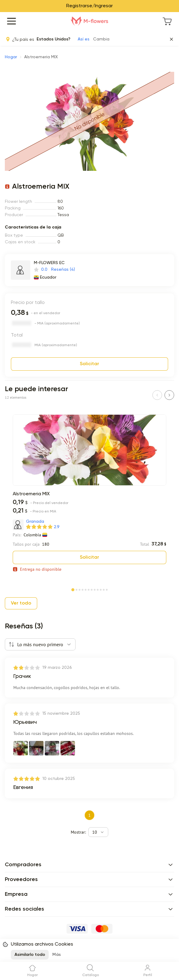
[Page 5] (86, 589)
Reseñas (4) (63, 270)
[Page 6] (89, 589)
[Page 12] (107, 589)
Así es (84, 39)
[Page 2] (76, 589)
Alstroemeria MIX (31, 494)
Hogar (11, 57)
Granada (35, 522)
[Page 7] (92, 589)
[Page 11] (104, 589)
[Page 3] (80, 589)
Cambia (101, 39)
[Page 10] (101, 589)
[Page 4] (83, 589)
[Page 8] (95, 589)
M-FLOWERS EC (49, 263)
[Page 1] (73, 589)
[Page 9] (98, 589)
